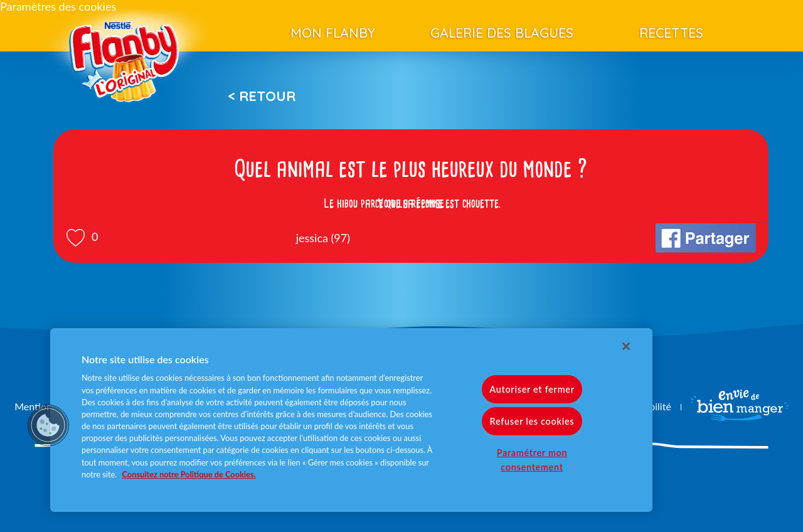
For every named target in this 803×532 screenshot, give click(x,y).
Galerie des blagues (502, 33)
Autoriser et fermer (532, 389)
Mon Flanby (333, 33)
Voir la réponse (411, 203)
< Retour (262, 96)
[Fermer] (626, 346)
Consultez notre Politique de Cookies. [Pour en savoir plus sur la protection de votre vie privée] (189, 474)
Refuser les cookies (532, 421)
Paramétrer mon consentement (532, 460)
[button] (48, 425)
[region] (351, 420)
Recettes (671, 33)
